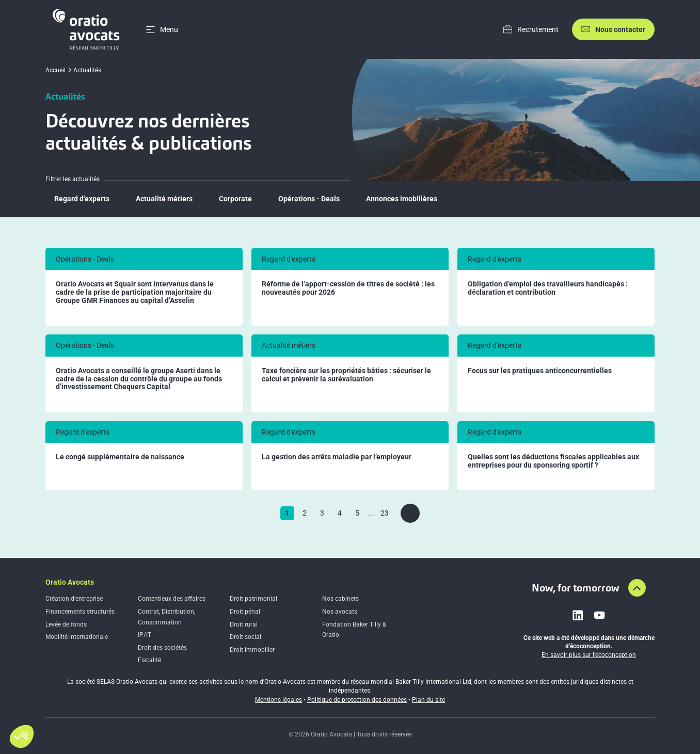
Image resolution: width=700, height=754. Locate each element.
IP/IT (145, 635)
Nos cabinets (340, 599)
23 (385, 513)
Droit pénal (245, 612)
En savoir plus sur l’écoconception (589, 655)
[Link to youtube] (599, 615)
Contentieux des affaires (172, 599)
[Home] (88, 29)
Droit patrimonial (253, 599)
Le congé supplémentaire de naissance (120, 457)
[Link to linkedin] (578, 615)
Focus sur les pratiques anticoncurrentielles (540, 371)
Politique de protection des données (357, 700)
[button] (22, 736)
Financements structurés (80, 612)
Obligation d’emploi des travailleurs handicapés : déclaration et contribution (548, 288)
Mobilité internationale (77, 637)
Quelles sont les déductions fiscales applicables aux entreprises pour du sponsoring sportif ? (553, 461)
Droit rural (244, 624)
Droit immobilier (252, 650)
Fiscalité (149, 660)
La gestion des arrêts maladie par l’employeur (337, 457)
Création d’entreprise (74, 599)
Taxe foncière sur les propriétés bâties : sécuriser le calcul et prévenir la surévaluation (346, 375)
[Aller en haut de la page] (637, 588)
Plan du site (428, 700)
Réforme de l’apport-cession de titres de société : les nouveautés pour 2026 (348, 288)
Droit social (245, 637)
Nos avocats (340, 612)
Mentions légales (279, 700)
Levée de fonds (66, 624)
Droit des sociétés (162, 648)
